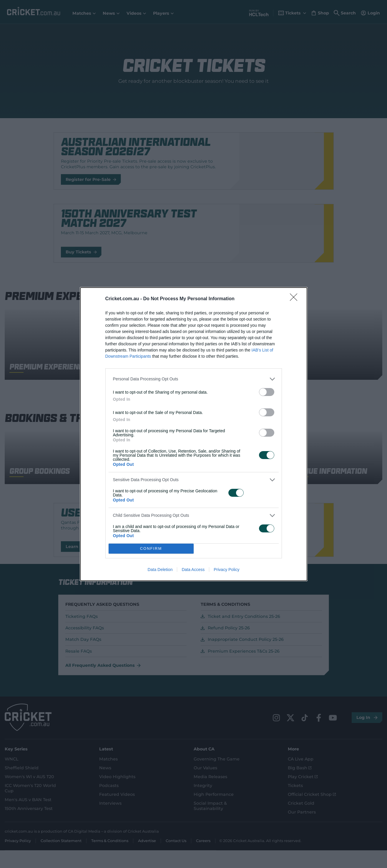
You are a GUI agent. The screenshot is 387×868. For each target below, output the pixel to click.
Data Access (193, 570)
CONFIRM (151, 548)
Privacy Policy (226, 570)
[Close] (295, 299)
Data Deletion (160, 570)
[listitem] (194, 379)
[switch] (267, 392)
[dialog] (194, 434)
